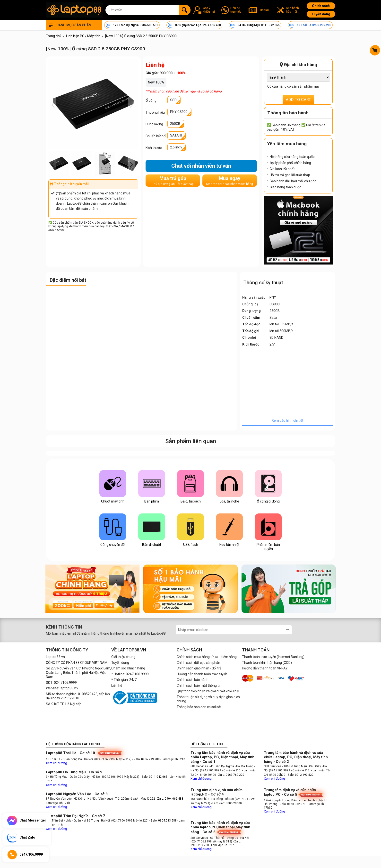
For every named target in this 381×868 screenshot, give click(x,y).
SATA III (176, 135)
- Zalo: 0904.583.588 (163, 821)
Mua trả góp (173, 181)
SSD (173, 100)
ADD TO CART (298, 100)
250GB (175, 124)
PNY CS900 (179, 112)
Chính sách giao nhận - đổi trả (199, 668)
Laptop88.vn (55, 657)
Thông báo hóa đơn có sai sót (199, 707)
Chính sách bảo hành (193, 680)
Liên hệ (117, 685)
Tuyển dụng (321, 14)
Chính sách (321, 6)
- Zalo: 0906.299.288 (146, 759)
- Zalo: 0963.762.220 (230, 775)
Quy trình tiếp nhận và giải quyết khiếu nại (208, 691)
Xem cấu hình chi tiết (287, 420)
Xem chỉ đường (56, 763)
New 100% (156, 82)
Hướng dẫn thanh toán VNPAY (265, 668)
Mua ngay (229, 181)
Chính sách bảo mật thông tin (199, 685)
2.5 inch (176, 147)
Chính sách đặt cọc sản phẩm (199, 663)
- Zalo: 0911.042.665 (154, 777)
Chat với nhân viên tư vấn (201, 166)
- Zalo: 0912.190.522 (300, 775)
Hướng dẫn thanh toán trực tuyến (202, 674)
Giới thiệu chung (123, 657)
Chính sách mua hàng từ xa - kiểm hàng (207, 657)
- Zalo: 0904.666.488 (169, 799)
